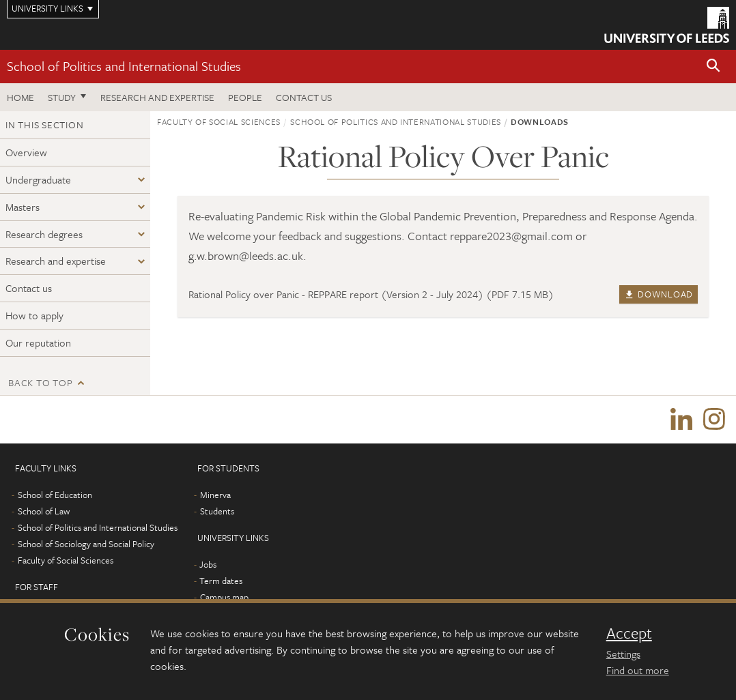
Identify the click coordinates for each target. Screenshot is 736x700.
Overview (26, 152)
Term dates (221, 581)
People (245, 97)
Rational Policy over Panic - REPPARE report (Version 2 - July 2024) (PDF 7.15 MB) (371, 294)
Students (217, 511)
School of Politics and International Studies (124, 66)
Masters (23, 207)
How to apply (34, 315)
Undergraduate (38, 179)
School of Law (44, 511)
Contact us (304, 97)
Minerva (215, 495)
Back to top (40, 382)
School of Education (55, 495)
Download (659, 294)
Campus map (224, 597)
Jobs (208, 564)
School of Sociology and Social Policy (86, 544)
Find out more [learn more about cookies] (638, 670)
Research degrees (44, 234)
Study (62, 97)
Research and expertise (157, 97)
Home (20, 97)
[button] (713, 67)
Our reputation (38, 342)
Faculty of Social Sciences (219, 121)
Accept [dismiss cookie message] (629, 633)
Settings (623, 654)
